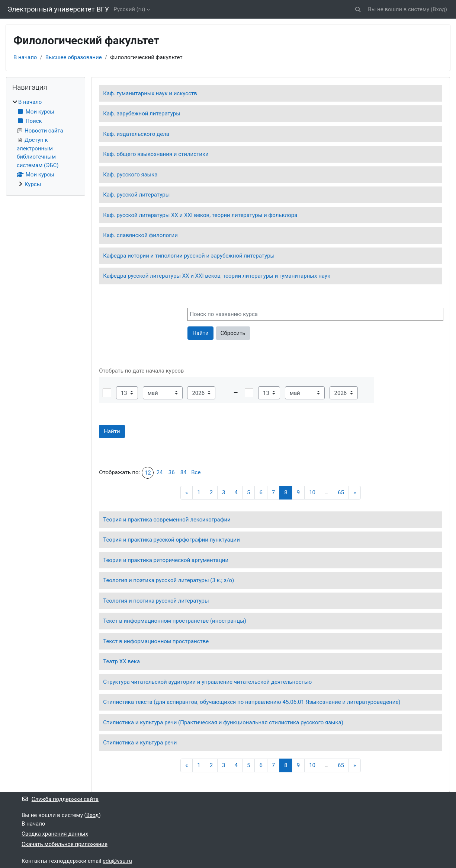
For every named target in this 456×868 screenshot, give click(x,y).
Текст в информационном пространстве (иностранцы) (175, 621)
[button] (358, 9)
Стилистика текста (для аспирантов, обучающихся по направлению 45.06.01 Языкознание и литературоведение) (252, 702)
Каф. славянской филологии (140, 235)
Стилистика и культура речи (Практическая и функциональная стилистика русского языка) (223, 722)
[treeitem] (46, 143)
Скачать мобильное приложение (65, 844)
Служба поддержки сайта (60, 799)
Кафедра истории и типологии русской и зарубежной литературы (189, 256)
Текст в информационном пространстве (156, 641)
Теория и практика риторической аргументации (166, 560)
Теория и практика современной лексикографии (167, 520)
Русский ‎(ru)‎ (129, 9)
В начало (25, 57)
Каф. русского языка (130, 175)
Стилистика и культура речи (140, 743)
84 (184, 472)
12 (148, 473)
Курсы (33, 184)
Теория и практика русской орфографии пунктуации (171, 540)
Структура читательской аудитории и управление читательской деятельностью (207, 682)
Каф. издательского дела (136, 134)
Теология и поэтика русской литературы (156, 601)
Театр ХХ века (121, 661)
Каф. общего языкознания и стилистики (156, 154)
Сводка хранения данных (55, 834)
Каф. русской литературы (136, 195)
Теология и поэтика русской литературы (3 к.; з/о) (168, 580)
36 (172, 472)
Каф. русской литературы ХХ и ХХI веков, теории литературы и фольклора (200, 215)
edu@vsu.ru (117, 861)
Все (196, 472)
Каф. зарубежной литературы (142, 114)
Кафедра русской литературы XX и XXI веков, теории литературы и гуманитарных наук (217, 276)
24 (160, 472)
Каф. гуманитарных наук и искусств (150, 93)
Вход (439, 9)
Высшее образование (74, 57)
